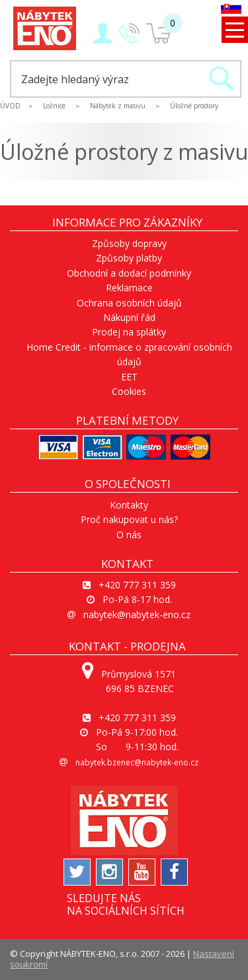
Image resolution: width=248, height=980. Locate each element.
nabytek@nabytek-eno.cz (137, 614)
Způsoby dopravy (129, 243)
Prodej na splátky (129, 332)
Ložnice (54, 106)
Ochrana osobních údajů (129, 303)
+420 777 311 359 (137, 585)
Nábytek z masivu (118, 106)
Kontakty (129, 505)
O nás (129, 535)
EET (129, 377)
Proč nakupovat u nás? (129, 519)
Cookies (129, 391)
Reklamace (129, 288)
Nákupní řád (129, 317)
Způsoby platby (129, 258)
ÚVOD (10, 106)
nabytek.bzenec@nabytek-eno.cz (137, 762)
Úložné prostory (194, 106)
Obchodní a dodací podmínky (129, 273)
